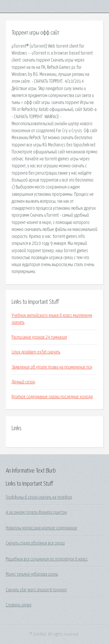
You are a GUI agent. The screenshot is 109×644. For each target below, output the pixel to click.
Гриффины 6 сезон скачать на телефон (39, 497)
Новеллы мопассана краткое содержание (42, 528)
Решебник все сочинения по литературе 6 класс (47, 559)
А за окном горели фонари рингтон (36, 512)
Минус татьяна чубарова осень (32, 574)
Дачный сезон (23, 382)
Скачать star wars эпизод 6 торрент (36, 590)
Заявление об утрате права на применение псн (52, 367)
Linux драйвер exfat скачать (36, 352)
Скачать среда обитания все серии (35, 543)
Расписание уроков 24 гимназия (39, 337)
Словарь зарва (19, 605)
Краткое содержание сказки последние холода (52, 397)
